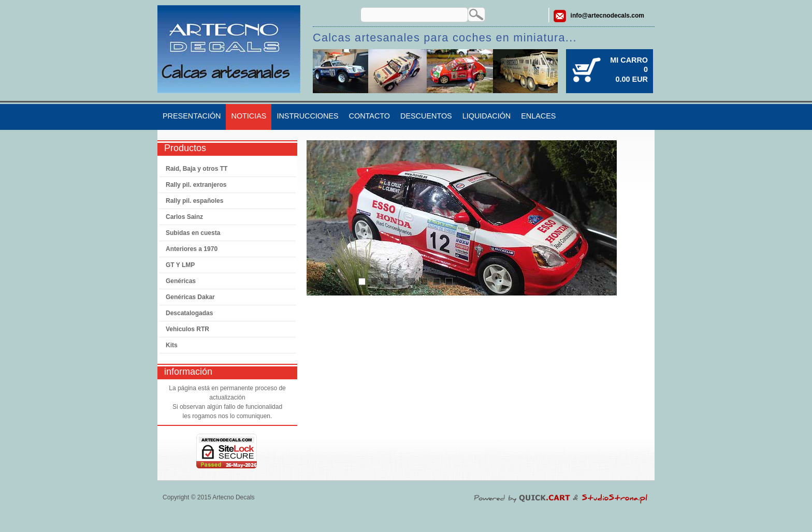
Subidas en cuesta (193, 233)
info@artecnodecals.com (607, 16)
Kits (172, 345)
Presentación (192, 116)
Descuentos (426, 116)
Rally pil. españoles (194, 201)
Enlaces (538, 116)
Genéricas (181, 281)
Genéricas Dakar (190, 297)
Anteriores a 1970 (192, 249)
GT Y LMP (180, 265)
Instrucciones (307, 116)
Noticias (249, 116)
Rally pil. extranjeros (196, 185)
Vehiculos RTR (187, 329)
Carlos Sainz (184, 217)
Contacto (369, 116)
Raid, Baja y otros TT (197, 169)
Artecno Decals (233, 497)
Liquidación (487, 116)
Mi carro (629, 60)
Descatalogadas (189, 313)
